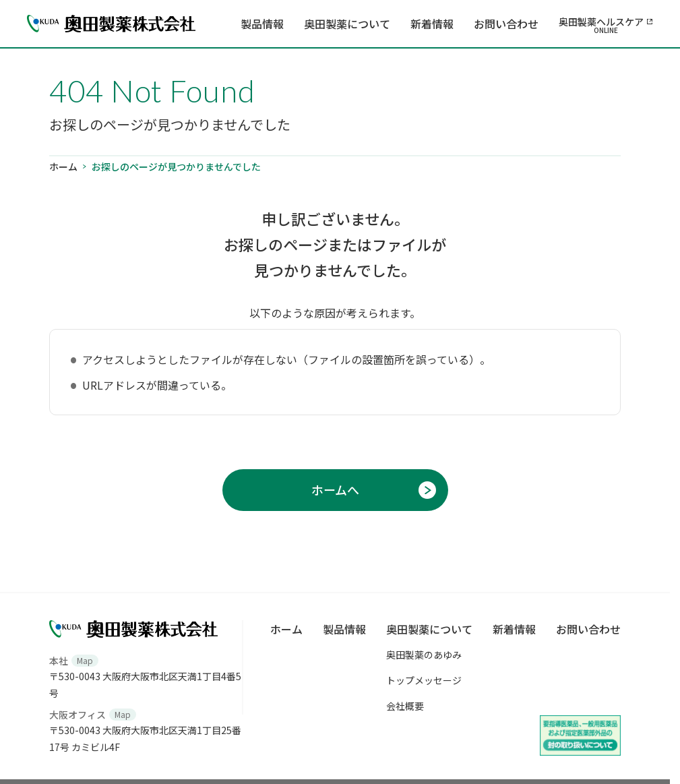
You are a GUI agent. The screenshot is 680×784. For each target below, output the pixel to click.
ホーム (63, 167)
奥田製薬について (347, 24)
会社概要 (405, 706)
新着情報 (432, 24)
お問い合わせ (506, 24)
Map (85, 660)
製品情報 (262, 24)
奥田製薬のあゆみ (424, 655)
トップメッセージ (424, 680)
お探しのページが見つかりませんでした (176, 167)
